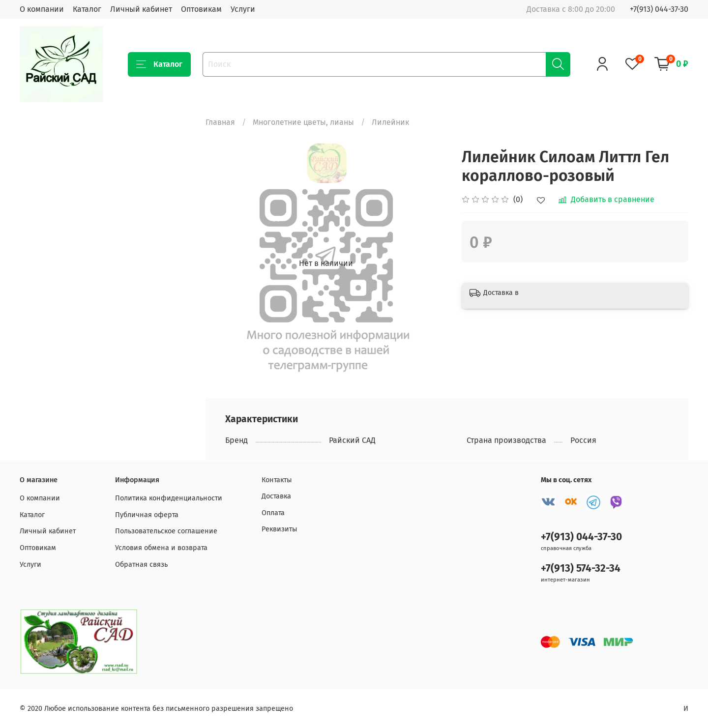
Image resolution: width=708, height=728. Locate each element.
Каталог (87, 9)
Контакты (277, 480)
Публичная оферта (147, 515)
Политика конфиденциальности (169, 498)
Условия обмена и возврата (161, 548)
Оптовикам (201, 9)
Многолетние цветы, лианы (303, 122)
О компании (42, 9)
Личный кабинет (141, 9)
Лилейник (390, 122)
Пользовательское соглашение (166, 531)
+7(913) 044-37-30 (659, 9)
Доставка (276, 496)
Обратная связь (141, 565)
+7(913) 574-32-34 (581, 568)
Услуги (243, 9)
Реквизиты (280, 529)
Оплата (273, 513)
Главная (220, 122)
